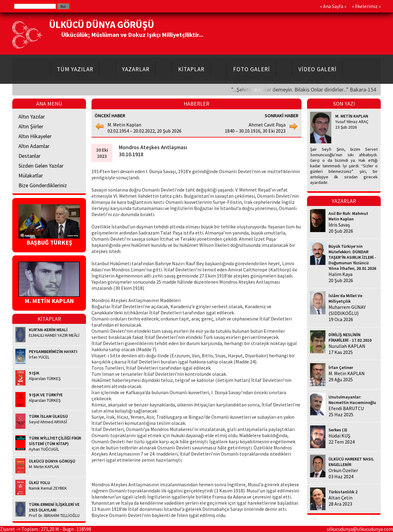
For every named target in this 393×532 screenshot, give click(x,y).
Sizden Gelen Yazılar (41, 166)
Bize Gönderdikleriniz (43, 185)
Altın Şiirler (31, 126)
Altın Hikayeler (35, 136)
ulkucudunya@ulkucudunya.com (360, 529)
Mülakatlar (31, 175)
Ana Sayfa (333, 6)
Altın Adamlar (34, 146)
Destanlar (29, 156)
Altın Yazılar (32, 116)
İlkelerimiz (366, 6)
